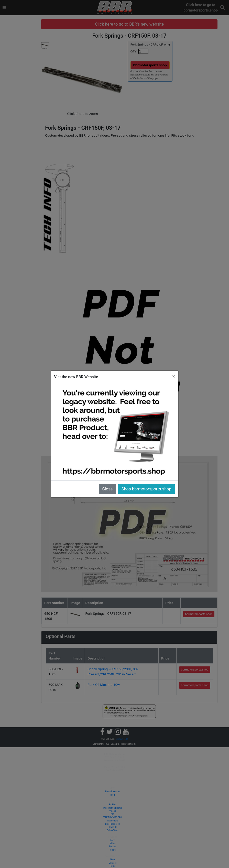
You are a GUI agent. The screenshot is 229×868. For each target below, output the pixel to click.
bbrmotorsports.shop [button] (174, 65)
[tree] (35, 19)
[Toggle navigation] (4, 8)
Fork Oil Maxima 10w (133, 659)
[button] (223, 8)
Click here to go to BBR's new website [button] (146, 24)
